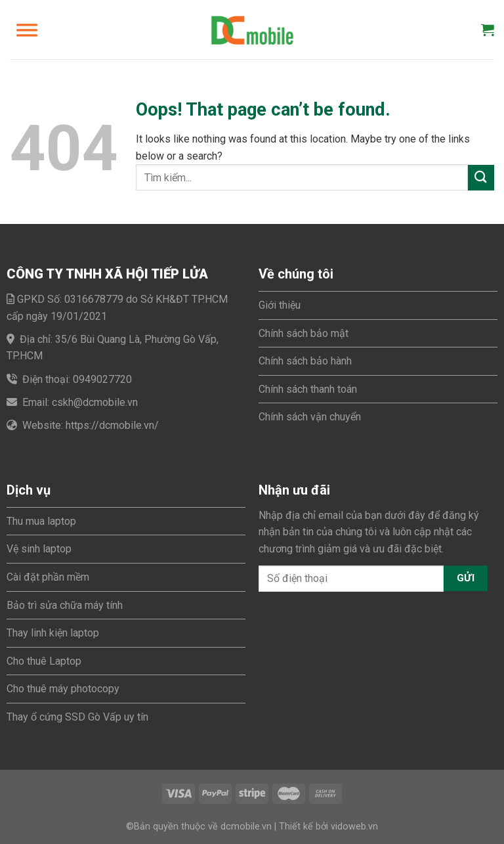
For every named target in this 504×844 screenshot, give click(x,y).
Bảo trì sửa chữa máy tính (65, 605)
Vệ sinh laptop (39, 549)
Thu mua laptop (41, 521)
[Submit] (481, 178)
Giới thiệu (280, 305)
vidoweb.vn (354, 827)
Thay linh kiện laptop (53, 633)
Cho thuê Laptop (44, 661)
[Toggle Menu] (27, 30)
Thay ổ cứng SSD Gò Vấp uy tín (77, 717)
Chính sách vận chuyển (310, 417)
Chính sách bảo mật (304, 333)
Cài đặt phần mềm (48, 577)
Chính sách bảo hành (305, 361)
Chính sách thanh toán (308, 389)
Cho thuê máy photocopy (63, 689)
